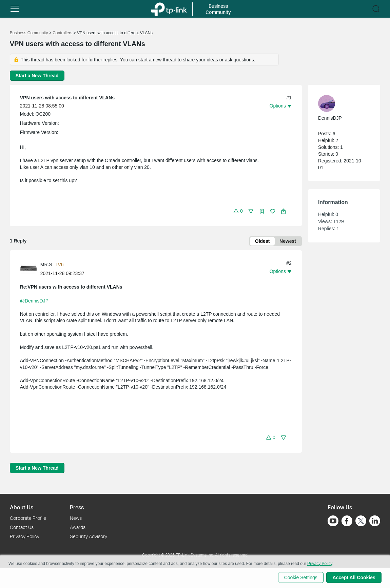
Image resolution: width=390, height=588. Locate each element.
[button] (15, 9)
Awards (78, 527)
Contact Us (22, 527)
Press (77, 507)
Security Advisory (89, 536)
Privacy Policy (25, 536)
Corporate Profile (28, 518)
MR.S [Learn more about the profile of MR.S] (46, 265)
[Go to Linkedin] (375, 521)
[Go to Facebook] (347, 521)
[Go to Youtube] (333, 521)
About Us (22, 507)
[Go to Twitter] (361, 522)
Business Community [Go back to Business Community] (29, 33)
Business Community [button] (218, 9)
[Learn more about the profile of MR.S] (30, 269)
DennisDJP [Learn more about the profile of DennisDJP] (330, 118)
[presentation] (28, 269)
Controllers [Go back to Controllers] (62, 33)
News (76, 518)
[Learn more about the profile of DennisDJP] (341, 103)
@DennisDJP (34, 301)
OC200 (43, 114)
